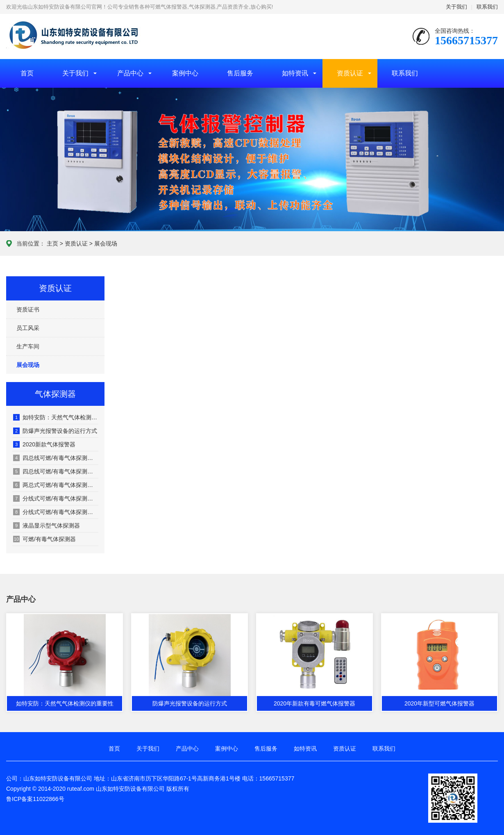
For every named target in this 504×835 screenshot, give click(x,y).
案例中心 (185, 73)
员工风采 (28, 328)
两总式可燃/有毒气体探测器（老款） (56, 485)
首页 (27, 73)
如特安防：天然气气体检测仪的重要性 (56, 417)
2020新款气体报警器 (44, 444)
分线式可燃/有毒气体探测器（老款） (56, 498)
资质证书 (28, 309)
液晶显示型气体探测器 (47, 526)
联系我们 (487, 7)
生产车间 (28, 346)
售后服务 (240, 73)
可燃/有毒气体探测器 (44, 539)
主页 (52, 243)
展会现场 (106, 243)
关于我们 (456, 7)
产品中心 (130, 73)
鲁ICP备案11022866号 (35, 799)
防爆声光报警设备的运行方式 (55, 431)
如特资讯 (295, 73)
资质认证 (350, 73)
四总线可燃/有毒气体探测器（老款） (56, 458)
